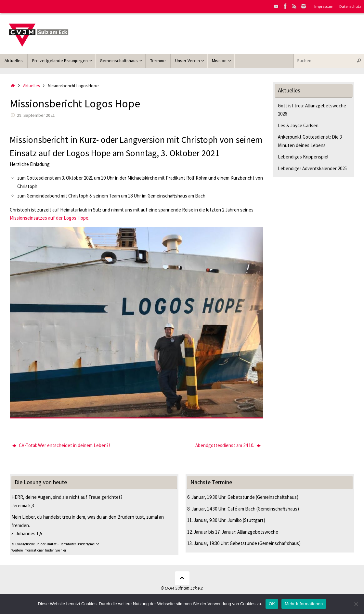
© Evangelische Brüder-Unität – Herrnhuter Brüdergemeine (55, 544)
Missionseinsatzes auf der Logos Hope (49, 218)
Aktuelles (31, 86)
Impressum (324, 6)
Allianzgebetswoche (258, 532)
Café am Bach (241, 509)
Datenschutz (350, 6)
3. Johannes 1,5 (27, 533)
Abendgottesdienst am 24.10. (228, 445)
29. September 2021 (36, 115)
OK (272, 604)
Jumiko (235, 520)
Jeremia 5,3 (23, 505)
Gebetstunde (241, 497)
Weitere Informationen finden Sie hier (39, 550)
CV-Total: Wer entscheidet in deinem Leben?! (61, 445)
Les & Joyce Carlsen (298, 125)
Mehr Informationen (304, 604)
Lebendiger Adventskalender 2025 (312, 168)
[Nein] (356, 604)
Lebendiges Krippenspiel (303, 157)
